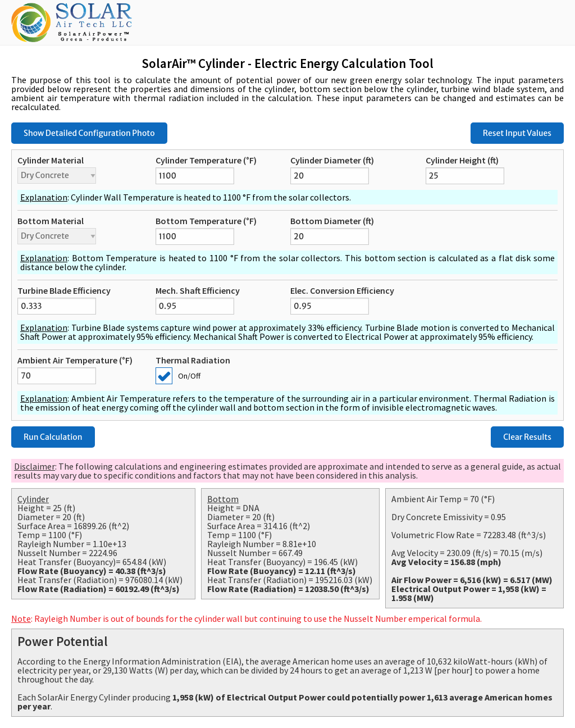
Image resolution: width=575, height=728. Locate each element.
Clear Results (527, 437)
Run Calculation (53, 437)
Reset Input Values (517, 133)
